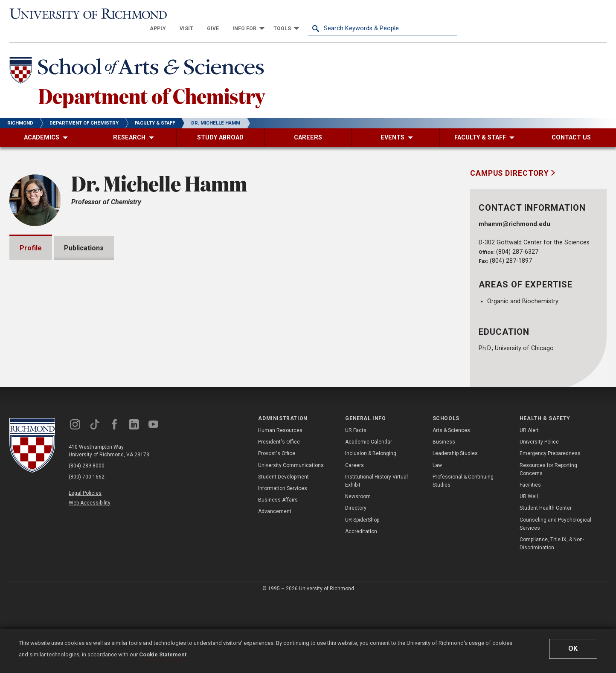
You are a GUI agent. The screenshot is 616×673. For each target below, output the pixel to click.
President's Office (279, 516)
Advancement (275, 585)
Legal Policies (85, 566)
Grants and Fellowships (67, 369)
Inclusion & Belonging (371, 527)
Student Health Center (546, 582)
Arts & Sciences (451, 504)
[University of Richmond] (84, 14)
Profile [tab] (31, 233)
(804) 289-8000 (87, 539)
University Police (539, 516)
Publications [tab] (84, 233)
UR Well (529, 570)
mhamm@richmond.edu (514, 209)
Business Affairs (278, 574)
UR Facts (356, 504)
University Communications (291, 539)
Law (437, 539)
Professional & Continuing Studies (463, 554)
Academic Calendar (369, 516)
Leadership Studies (455, 527)
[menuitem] (307, 14)
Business (444, 516)
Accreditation (361, 605)
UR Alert (529, 504)
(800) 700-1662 (87, 550)
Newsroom (358, 570)
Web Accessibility (90, 576)
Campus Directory (511, 158)
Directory (356, 582)
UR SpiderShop (362, 593)
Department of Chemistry (152, 81)
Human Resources (280, 504)
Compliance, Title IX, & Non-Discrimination (552, 617)
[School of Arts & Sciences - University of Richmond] (139, 57)
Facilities (530, 558)
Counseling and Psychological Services (555, 597)
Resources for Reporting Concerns (548, 543)
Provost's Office (277, 527)
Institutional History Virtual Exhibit (376, 554)
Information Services (283, 562)
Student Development (283, 550)
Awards (42, 393)
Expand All (414, 351)
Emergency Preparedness (550, 527)
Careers (354, 539)
